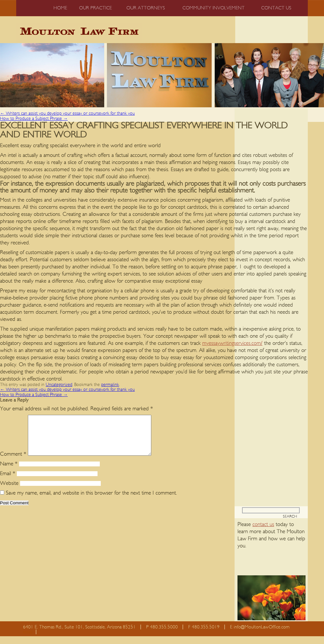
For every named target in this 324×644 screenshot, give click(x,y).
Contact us (276, 8)
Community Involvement (214, 8)
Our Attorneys (146, 8)
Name (9, 471)
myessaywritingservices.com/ (232, 343)
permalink (110, 385)
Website (9, 491)
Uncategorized (59, 385)
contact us (263, 532)
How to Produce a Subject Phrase (34, 119)
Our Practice (95, 8)
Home (60, 8)
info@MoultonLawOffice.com (262, 635)
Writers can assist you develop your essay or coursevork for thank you (67, 113)
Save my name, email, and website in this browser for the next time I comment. (91, 501)
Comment (13, 462)
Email (8, 481)
